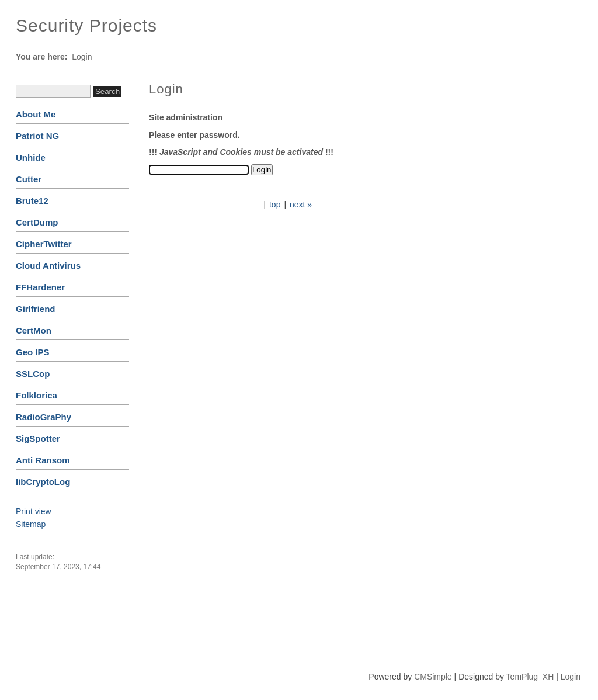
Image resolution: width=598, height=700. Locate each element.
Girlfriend (36, 309)
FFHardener (40, 287)
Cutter (29, 179)
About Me (36, 114)
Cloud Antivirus (48, 266)
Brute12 (32, 201)
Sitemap (31, 524)
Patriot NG (37, 136)
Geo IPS (33, 352)
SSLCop (33, 374)
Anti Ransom (43, 460)
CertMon (34, 330)
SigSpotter (38, 439)
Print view (34, 511)
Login (571, 677)
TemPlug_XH (530, 677)
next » (301, 205)
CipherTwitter (44, 244)
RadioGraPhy (44, 417)
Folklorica (36, 395)
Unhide (31, 157)
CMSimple (433, 677)
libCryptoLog (43, 482)
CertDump (37, 222)
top (275, 205)
